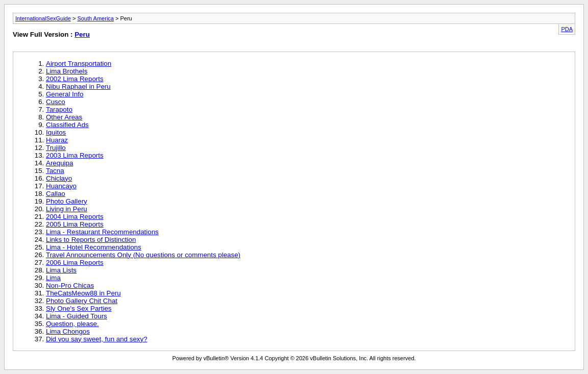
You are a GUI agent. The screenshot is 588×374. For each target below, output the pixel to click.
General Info (65, 94)
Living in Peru (67, 209)
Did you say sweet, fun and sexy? (97, 339)
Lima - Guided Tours (77, 316)
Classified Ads (67, 125)
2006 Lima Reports (75, 263)
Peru (82, 34)
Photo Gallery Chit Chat (82, 301)
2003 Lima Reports (75, 155)
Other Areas (64, 117)
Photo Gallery (67, 201)
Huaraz (57, 140)
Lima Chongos (68, 331)
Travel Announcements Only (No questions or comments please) (143, 255)
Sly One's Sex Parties (79, 308)
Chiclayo (59, 178)
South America (95, 18)
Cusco (56, 102)
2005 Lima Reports (75, 224)
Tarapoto (59, 109)
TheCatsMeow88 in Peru (83, 293)
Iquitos (56, 132)
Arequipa (59, 163)
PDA (567, 29)
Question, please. (72, 324)
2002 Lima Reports (75, 79)
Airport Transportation (79, 64)
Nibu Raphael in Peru (78, 86)
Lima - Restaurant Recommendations (102, 232)
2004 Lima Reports (75, 217)
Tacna (55, 171)
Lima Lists (61, 270)
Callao (56, 194)
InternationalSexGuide (43, 18)
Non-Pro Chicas (70, 285)
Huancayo (61, 186)
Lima (53, 278)
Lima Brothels (67, 71)
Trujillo (56, 148)
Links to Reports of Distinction (91, 240)
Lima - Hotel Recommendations (94, 247)
